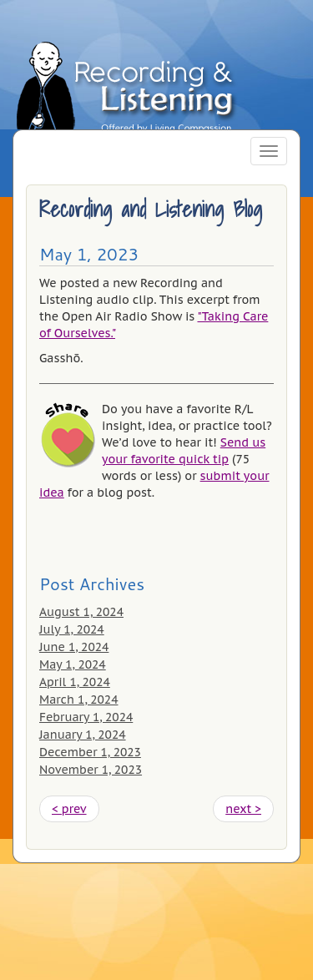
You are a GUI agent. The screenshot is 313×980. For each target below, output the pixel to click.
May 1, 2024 (73, 664)
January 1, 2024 (83, 735)
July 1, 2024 (72, 629)
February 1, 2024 (86, 717)
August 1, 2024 (81, 612)
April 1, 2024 (75, 682)
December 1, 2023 (90, 752)
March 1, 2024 (78, 700)
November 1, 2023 (91, 770)
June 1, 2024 (74, 647)
